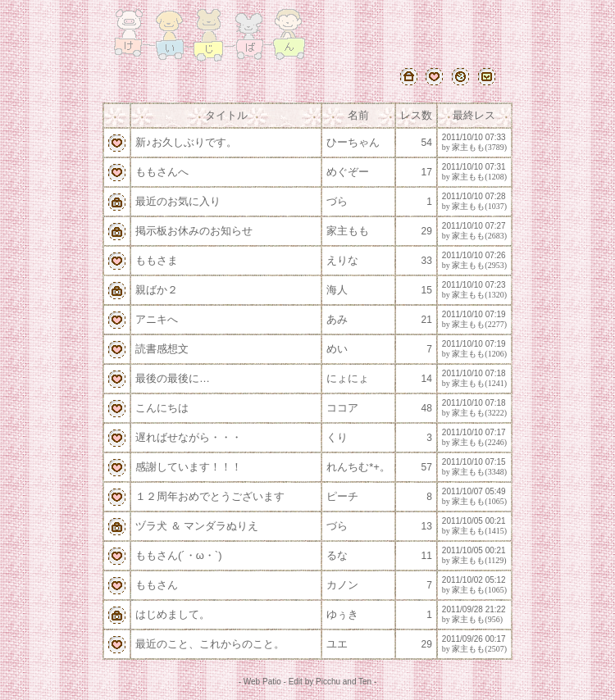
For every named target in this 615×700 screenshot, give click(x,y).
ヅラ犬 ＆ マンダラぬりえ (197, 526)
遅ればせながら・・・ (189, 437)
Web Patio (262, 682)
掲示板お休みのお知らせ (194, 231)
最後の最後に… (173, 378)
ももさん (157, 585)
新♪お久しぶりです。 (186, 142)
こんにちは (162, 408)
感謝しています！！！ (189, 467)
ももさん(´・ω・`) (178, 555)
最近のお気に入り (178, 201)
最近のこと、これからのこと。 (210, 644)
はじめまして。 (173, 614)
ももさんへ (162, 172)
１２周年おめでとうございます (210, 496)
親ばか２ (157, 290)
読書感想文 (162, 349)
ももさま (157, 260)
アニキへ (157, 319)
